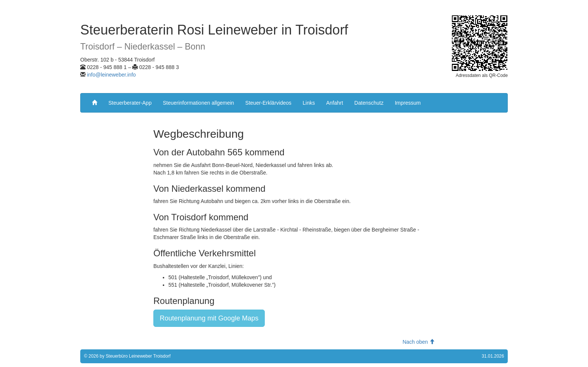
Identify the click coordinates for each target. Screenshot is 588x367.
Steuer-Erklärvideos (268, 103)
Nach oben (418, 342)
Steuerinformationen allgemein (198, 103)
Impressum (408, 103)
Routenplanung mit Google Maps (209, 318)
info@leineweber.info (111, 75)
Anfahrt (335, 103)
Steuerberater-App (130, 103)
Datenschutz (369, 103)
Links (309, 103)
